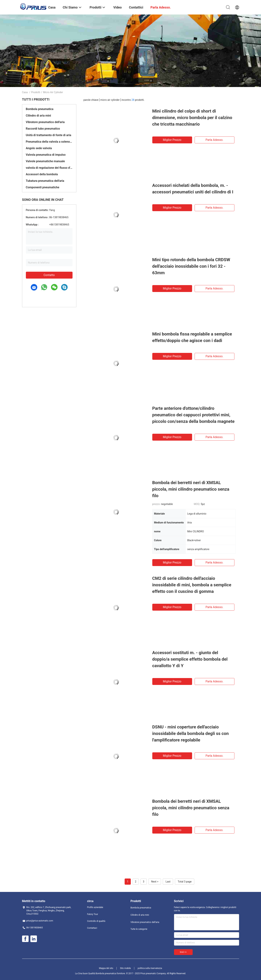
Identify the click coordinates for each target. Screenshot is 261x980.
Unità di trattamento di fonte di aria (49, 135)
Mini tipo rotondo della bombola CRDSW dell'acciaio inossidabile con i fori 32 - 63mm (191, 266)
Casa (25, 92)
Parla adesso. (214, 140)
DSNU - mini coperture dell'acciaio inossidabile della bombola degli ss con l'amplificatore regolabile (191, 734)
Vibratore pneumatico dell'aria (45, 122)
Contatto (49, 275)
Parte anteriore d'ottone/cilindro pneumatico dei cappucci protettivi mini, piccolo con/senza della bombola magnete (193, 415)
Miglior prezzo (172, 140)
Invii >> (183, 952)
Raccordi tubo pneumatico (43, 129)
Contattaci (92, 928)
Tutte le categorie (139, 929)
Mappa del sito (106, 968)
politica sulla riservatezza (150, 968)
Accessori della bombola (42, 174)
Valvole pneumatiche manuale (45, 161)
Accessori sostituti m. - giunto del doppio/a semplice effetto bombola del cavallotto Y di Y (190, 659)
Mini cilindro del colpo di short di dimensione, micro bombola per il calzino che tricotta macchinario (192, 118)
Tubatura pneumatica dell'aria (45, 181)
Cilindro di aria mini (39, 116)
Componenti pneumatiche (43, 187)
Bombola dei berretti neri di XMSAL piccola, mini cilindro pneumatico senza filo (191, 489)
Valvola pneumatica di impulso (46, 155)
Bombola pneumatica (40, 109)
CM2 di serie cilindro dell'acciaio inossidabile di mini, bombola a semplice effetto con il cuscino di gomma (192, 585)
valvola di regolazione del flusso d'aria (49, 168)
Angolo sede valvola (39, 148)
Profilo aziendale (95, 907)
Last (168, 882)
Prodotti (36, 92)
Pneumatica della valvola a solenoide (49, 142)
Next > (155, 882)
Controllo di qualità (96, 921)
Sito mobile (125, 968)
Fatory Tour (93, 914)
